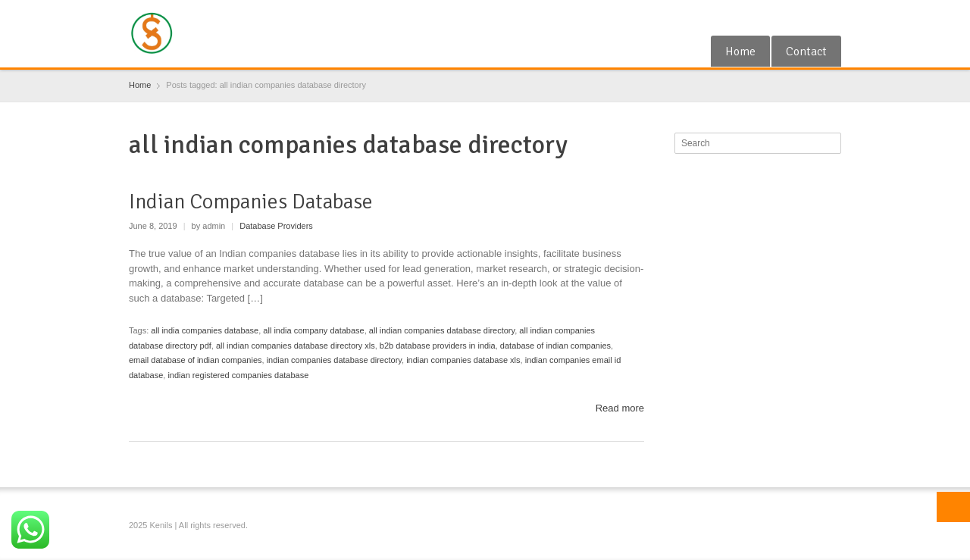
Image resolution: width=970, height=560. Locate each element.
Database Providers (276, 226)
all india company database (313, 330)
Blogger (832, 17)
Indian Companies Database (251, 202)
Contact (806, 52)
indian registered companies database (238, 375)
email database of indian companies (196, 360)
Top (953, 507)
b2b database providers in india (438, 346)
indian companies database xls (463, 360)
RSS (807, 17)
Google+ (783, 17)
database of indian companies (555, 346)
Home (740, 52)
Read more (620, 408)
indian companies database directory (334, 360)
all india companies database (205, 330)
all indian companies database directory (442, 330)
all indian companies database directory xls (296, 346)
